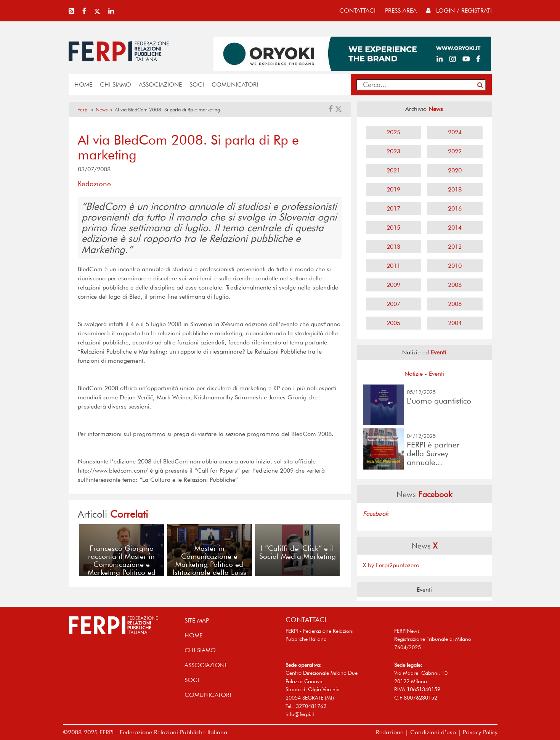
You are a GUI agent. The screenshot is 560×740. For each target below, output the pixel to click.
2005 (393, 323)
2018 (455, 189)
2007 (393, 304)
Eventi (436, 374)
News (102, 110)
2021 (393, 170)
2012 (455, 247)
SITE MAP (197, 620)
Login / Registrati (459, 10)
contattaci (357, 10)
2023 (393, 151)
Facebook (376, 514)
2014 (455, 228)
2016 (455, 208)
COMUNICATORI (235, 84)
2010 (455, 266)
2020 (455, 170)
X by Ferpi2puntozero (391, 565)
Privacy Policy (480, 732)
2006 (455, 304)
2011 (393, 266)
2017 (393, 208)
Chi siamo (116, 84)
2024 (455, 132)
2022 (455, 151)
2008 (455, 285)
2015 (393, 228)
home (83, 84)
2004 (455, 323)
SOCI (197, 84)
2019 (393, 189)
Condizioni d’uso (433, 732)
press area (401, 10)
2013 (393, 247)
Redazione (390, 732)
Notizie (414, 374)
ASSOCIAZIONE (160, 84)
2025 (393, 132)
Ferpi (83, 110)
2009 (393, 285)
